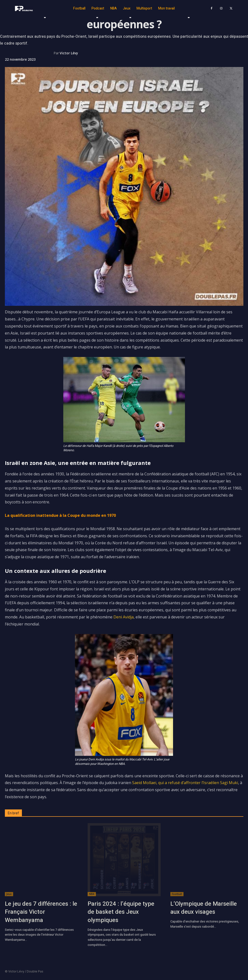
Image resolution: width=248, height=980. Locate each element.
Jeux (9, 894)
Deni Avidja (124, 617)
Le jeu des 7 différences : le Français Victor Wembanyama (41, 912)
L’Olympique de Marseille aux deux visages (204, 908)
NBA (92, 894)
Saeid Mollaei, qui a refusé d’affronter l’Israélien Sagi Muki (185, 783)
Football (177, 894)
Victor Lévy (69, 53)
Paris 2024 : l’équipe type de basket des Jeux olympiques (121, 912)
